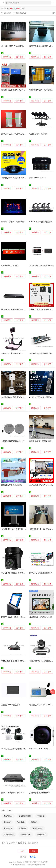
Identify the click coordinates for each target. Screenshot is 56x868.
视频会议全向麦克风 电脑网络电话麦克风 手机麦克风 (23, 178)
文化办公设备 (21, 843)
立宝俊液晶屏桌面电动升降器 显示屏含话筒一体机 (22, 90)
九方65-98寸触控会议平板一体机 (15, 529)
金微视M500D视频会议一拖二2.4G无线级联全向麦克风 (24, 441)
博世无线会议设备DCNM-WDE (14, 661)
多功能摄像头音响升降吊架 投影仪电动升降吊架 (21, 397)
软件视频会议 (37, 828)
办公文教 (11, 843)
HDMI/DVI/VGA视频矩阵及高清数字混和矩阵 (20, 309)
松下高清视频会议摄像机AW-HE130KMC (18, 749)
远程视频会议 (9, 835)
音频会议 (34, 822)
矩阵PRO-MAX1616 (37, 178)
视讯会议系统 (33, 843)
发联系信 (7, 57)
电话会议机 (8, 828)
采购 (53, 692)
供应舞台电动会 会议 (10, 266)
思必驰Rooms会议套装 (11, 705)
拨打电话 (20, 57)
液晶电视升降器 (25, 816)
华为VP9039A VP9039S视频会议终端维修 (19, 46)
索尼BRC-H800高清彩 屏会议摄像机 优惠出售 (20, 573)
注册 (34, 851)
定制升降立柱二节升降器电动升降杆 (16, 134)
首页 (3, 843)
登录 (22, 851)
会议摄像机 (42, 835)
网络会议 (7, 822)
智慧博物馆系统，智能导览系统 (42, 90)
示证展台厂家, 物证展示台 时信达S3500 (18, 353)
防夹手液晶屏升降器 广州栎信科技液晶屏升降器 (21, 617)
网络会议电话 (26, 835)
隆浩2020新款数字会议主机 (13, 793)
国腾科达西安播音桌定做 (12, 485)
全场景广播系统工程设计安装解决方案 (17, 222)
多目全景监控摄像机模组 (39, 793)
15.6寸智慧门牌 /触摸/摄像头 (41, 266)
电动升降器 (8, 816)
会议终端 (22, 828)
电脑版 (33, 857)
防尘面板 (21, 822)
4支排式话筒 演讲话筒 (38, 134)
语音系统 (41, 816)
